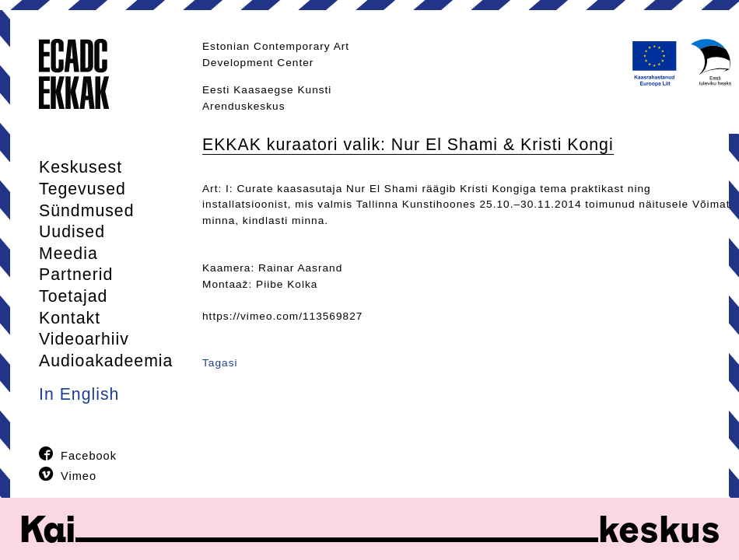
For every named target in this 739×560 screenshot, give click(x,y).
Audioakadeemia (106, 361)
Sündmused (87, 211)
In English (79, 394)
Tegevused (82, 189)
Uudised (72, 232)
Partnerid (76, 275)
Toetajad (73, 296)
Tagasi (220, 363)
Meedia (68, 254)
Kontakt (70, 318)
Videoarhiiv (84, 339)
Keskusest (81, 167)
